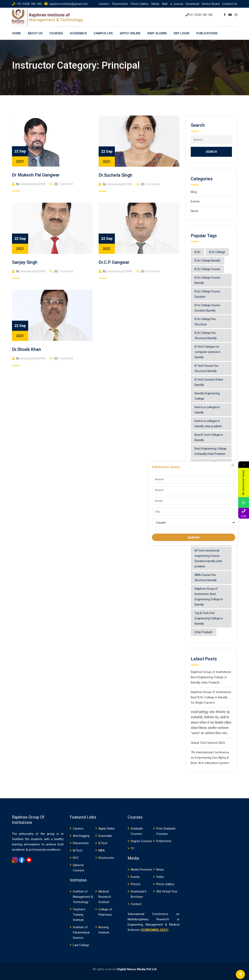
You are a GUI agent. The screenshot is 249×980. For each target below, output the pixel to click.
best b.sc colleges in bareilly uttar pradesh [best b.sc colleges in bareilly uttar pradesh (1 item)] (208, 424)
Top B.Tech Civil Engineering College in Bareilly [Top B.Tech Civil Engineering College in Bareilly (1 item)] (209, 618)
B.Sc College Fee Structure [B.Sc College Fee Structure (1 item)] (205, 322)
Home (16, 33)
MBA (102, 850)
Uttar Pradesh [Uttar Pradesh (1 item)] (204, 632)
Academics (78, 33)
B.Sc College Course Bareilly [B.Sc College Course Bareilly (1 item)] (207, 280)
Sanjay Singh (25, 262)
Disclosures (106, 858)
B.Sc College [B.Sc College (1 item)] (217, 252)
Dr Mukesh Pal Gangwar (36, 175)
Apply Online (130, 33)
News (195, 211)
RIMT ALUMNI (157, 33)
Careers (104, 4)
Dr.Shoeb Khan (26, 349)
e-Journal (177, 4)
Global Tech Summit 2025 (208, 743)
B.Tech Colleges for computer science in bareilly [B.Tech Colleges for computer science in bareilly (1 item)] (207, 352)
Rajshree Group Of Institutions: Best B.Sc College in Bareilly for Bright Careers (211, 697)
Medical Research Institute (105, 897)
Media (155, 4)
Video (160, 877)
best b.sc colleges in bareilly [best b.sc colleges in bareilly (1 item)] (207, 410)
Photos (136, 884)
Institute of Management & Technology (83, 897)
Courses (56, 33)
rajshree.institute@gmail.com (68, 4)
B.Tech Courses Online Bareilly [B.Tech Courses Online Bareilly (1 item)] (209, 382)
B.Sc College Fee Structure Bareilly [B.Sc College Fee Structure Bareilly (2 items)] (206, 335)
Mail (165, 4)
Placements (120, 4)
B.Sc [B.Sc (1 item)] (197, 252)
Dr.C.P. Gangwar (114, 262)
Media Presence (141, 870)
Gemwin (17, 866)
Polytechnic (164, 841)
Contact (136, 904)
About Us (35, 33)
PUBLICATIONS (207, 33)
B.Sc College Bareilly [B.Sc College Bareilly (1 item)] (207, 261)
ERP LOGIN (182, 33)
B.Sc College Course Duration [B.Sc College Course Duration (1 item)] (207, 294)
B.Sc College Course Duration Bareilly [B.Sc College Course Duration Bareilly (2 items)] (207, 308)
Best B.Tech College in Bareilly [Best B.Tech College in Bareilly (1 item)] (209, 437)
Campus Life (103, 33)
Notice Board (211, 4)
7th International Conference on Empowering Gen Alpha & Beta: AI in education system (210, 758)
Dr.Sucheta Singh (115, 175)
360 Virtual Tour (167, 891)
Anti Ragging (81, 836)
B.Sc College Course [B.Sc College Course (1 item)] (207, 269)
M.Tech (78, 850)
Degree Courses (141, 841)
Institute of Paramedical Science (81, 932)
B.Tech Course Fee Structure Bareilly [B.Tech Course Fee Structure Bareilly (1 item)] (206, 368)
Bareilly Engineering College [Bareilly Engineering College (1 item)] (207, 396)
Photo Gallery (140, 4)
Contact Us (230, 4)
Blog (194, 192)
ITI (132, 848)
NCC (76, 858)
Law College (81, 945)
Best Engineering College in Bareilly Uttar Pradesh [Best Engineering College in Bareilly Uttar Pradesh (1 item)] (211, 451)
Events (195, 201)
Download (192, 4)
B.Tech (103, 843)
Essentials (105, 836)
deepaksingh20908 (33, 184)
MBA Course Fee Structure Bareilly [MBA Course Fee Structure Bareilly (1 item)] (206, 578)
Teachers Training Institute (79, 915)
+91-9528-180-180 (29, 4)
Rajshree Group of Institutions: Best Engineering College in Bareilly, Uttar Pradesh (211, 677)
